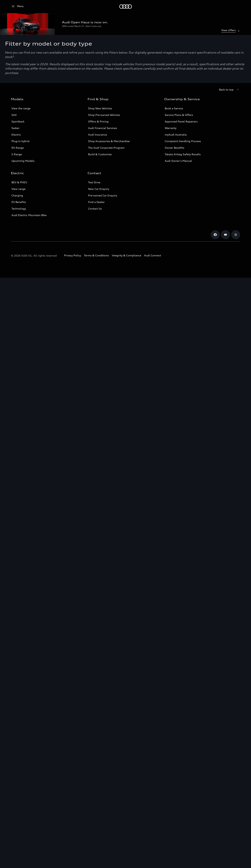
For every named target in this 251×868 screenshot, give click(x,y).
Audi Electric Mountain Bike (29, 215)
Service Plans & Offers (179, 115)
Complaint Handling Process (183, 141)
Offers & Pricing (98, 121)
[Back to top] (230, 90)
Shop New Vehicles (100, 108)
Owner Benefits (174, 148)
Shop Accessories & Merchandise (109, 141)
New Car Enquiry (99, 189)
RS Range (18, 148)
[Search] (236, 7)
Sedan (15, 128)
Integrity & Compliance (127, 255)
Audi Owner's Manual (178, 161)
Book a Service (174, 108)
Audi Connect (153, 255)
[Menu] (17, 7)
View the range (21, 108)
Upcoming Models (23, 161)
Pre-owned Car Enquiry (103, 195)
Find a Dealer (96, 202)
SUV (14, 115)
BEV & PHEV (19, 182)
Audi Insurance (97, 135)
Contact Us (95, 209)
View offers (231, 31)
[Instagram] (236, 235)
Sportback (18, 121)
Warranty (171, 128)
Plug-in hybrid (20, 141)
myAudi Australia (176, 135)
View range (19, 189)
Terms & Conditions (96, 255)
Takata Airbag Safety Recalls (183, 154)
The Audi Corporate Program (106, 148)
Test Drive (94, 182)
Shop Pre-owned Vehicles (104, 115)
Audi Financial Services (103, 128)
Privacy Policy (73, 255)
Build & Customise (100, 154)
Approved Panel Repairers (181, 121)
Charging (17, 195)
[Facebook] (215, 235)
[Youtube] (225, 235)
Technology (19, 209)
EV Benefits (19, 202)
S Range (17, 154)
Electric (16, 135)
